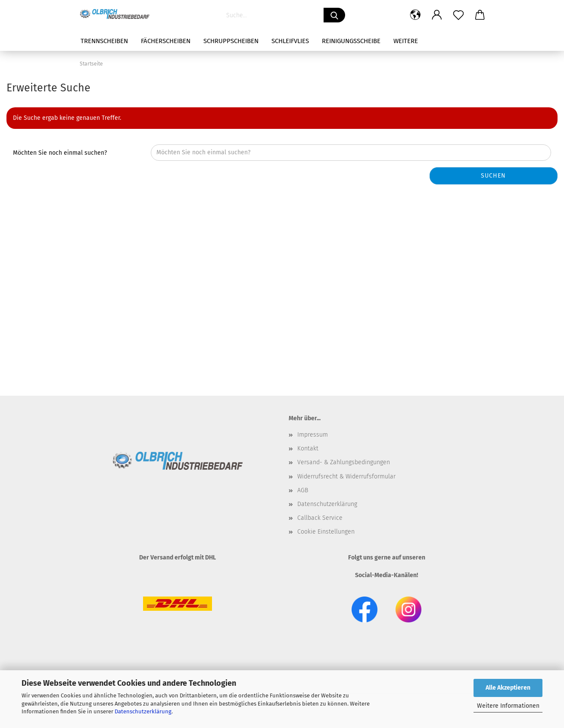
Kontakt (308, 448)
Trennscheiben (104, 41)
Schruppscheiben (231, 41)
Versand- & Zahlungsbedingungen (344, 462)
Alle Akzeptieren (508, 688)
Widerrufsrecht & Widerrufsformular (346, 476)
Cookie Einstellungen (326, 532)
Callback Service (320, 518)
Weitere (406, 41)
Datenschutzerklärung (143, 711)
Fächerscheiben (166, 41)
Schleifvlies (290, 41)
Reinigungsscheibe (351, 41)
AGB (303, 490)
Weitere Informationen (508, 706)
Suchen (493, 176)
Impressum (313, 435)
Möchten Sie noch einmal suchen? (60, 153)
